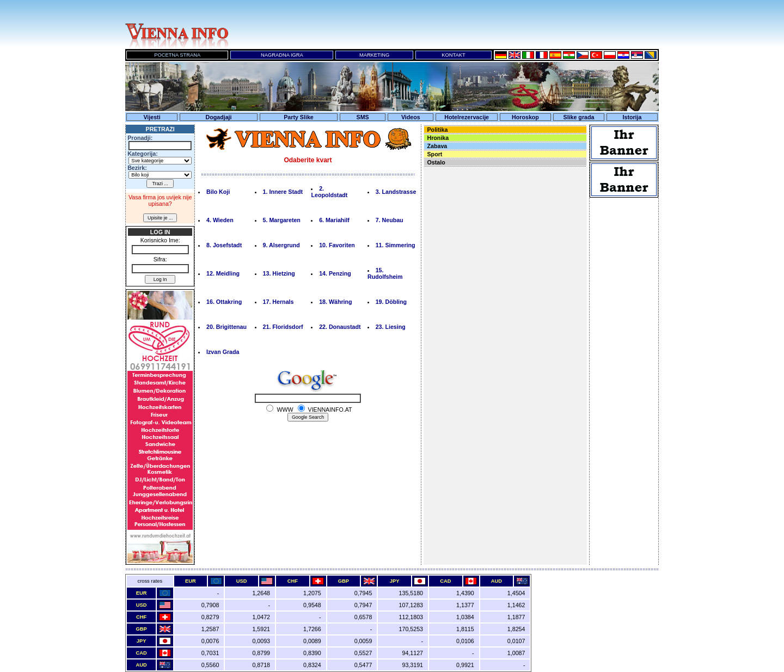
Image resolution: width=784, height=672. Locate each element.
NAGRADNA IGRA (282, 55)
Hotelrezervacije (467, 117)
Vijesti (152, 117)
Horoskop (525, 117)
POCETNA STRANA (177, 55)
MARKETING (374, 55)
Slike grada (579, 117)
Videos (411, 117)
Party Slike (299, 117)
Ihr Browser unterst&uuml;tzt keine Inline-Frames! (446, 25)
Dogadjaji (219, 117)
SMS (363, 117)
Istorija (632, 117)
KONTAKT (453, 55)
